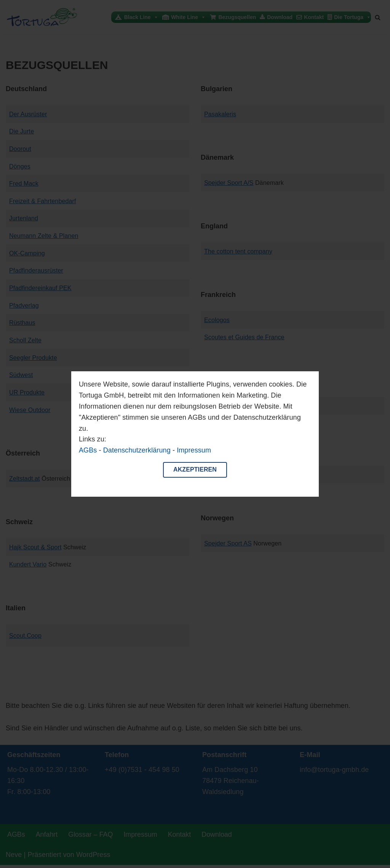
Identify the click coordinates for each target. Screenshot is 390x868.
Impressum (194, 450)
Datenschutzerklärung (137, 450)
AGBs (88, 450)
